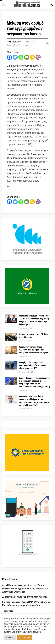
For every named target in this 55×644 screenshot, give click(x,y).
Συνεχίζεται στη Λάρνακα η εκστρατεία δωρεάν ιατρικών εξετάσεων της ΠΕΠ (32, 365)
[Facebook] (9, 57)
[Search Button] (51, 4)
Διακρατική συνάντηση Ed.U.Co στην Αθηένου (25, 597)
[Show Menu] (4, 4)
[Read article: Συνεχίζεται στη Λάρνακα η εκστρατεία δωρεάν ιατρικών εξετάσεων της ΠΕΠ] (11, 365)
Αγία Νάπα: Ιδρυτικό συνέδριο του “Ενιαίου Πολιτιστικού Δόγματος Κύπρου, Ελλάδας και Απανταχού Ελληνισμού (25, 589)
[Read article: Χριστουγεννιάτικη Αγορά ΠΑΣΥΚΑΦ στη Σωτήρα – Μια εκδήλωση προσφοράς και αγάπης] (11, 350)
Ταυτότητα (8, 611)
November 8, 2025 (26, 372)
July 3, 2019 (30, 42)
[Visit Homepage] (27, 4)
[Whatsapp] (21, 57)
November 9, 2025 (26, 328)
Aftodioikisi (15, 42)
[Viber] (38, 57)
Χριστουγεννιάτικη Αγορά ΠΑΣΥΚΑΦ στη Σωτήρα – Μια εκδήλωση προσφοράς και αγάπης (34, 350)
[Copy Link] (32, 57)
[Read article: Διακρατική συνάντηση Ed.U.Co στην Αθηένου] (11, 337)
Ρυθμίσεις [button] (10, 637)
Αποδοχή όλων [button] (25, 637)
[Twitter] (15, 57)
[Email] (27, 57)
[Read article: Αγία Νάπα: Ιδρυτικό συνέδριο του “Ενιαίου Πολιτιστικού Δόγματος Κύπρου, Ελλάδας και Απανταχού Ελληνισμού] (11, 319)
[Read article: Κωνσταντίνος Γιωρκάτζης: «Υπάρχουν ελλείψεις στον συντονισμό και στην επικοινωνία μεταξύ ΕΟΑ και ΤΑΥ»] (11, 399)
